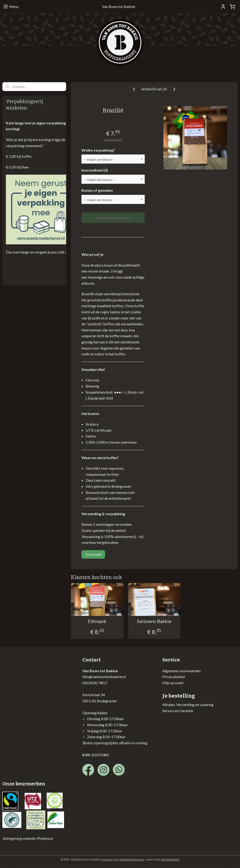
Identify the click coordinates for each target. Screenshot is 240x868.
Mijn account (173, 683)
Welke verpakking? (98, 150)
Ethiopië (97, 621)
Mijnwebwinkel (170, 859)
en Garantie (184, 711)
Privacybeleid (173, 677)
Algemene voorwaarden (181, 671)
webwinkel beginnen (132, 859)
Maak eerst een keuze (113, 218)
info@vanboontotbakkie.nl (104, 677)
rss (116, 859)
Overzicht (93, 554)
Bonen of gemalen (97, 190)
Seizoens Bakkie (154, 621)
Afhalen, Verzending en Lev (184, 705)
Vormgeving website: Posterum (28, 838)
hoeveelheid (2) (95, 170)
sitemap (107, 859)
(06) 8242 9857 (95, 683)
